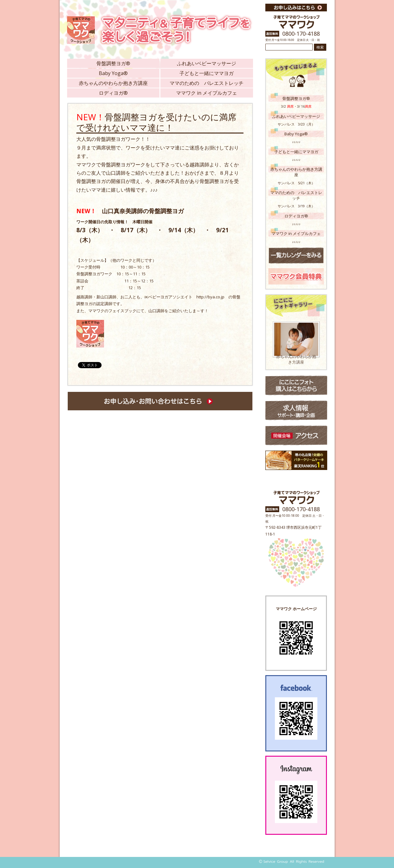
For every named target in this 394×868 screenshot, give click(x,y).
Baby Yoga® (113, 73)
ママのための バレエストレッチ (207, 83)
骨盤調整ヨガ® (113, 63)
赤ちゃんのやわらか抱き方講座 (113, 83)
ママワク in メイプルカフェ (207, 93)
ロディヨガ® (113, 93)
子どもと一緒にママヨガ (207, 73)
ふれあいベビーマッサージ (207, 63)
